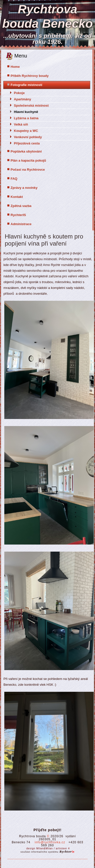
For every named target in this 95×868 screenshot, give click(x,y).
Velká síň (21, 124)
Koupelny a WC (26, 131)
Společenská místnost (31, 106)
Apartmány (23, 99)
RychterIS (18, 215)
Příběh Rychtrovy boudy (30, 76)
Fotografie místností (26, 85)
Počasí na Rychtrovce (28, 170)
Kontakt (17, 197)
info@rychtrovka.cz (50, 842)
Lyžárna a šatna (26, 118)
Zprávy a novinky (24, 188)
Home (15, 67)
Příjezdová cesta (27, 143)
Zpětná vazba (21, 206)
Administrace (21, 224)
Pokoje (19, 93)
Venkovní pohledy (28, 137)
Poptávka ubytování (26, 151)
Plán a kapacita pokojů (28, 160)
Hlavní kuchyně (26, 112)
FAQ (14, 179)
